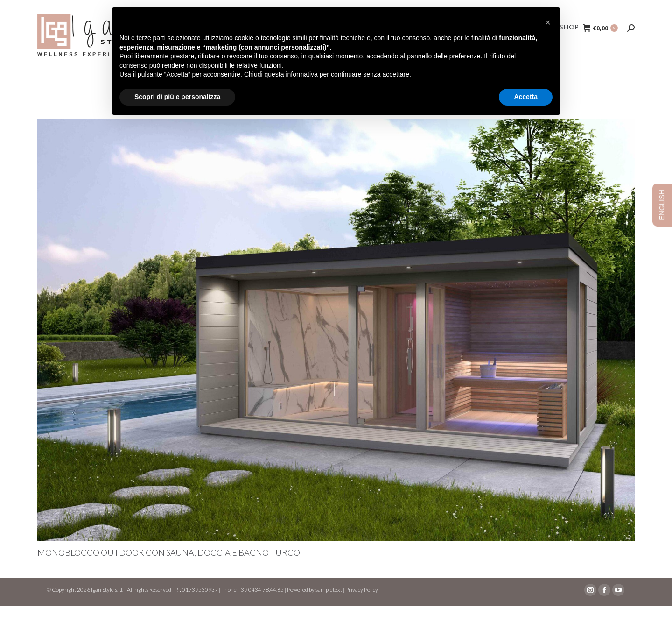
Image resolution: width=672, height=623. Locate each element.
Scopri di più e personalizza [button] (177, 97)
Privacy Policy (362, 606)
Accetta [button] (526, 97)
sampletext (329, 606)
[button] (548, 22)
